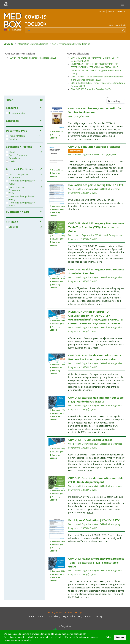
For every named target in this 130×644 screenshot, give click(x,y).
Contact (41, 616)
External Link (56, 132)
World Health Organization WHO (84, 155)
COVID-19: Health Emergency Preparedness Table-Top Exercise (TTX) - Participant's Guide (96, 227)
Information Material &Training (33, 44)
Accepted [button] (120, 637)
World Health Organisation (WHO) (85, 189)
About (88, 616)
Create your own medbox (59, 613)
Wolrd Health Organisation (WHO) (85, 327)
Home (31, 616)
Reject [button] (109, 637)
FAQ (80, 616)
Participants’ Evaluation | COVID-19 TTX (94, 520)
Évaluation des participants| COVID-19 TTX (96, 185)
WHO (71, 116)
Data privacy (54, 616)
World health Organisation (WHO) (85, 235)
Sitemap (98, 616)
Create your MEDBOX (117, 25)
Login (102, 11)
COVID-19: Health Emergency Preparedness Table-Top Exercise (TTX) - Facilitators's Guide (96, 563)
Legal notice (69, 616)
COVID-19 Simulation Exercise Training (71, 44)
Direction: (111, 97)
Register (111, 11)
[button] (32, 641)
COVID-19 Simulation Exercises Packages (94, 147)
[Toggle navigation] (123, 4)
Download (57, 206)
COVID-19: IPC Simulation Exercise (90, 440)
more (97, 139)
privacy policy (24, 640)
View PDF (57, 209)
